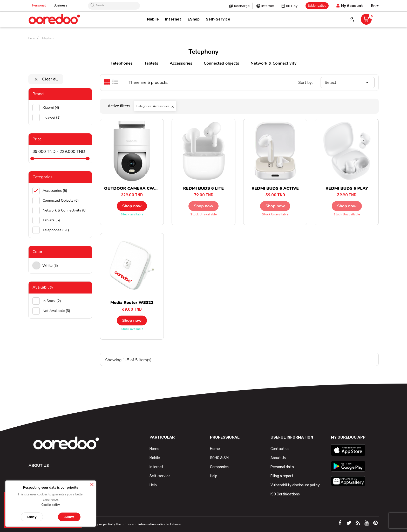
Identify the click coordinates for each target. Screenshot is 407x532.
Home (154, 449)
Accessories (181, 63)
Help (153, 485)
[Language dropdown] (375, 6)
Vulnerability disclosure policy (295, 485)
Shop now (132, 206)
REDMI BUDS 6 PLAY (347, 188)
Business (60, 5)
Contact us (280, 449)
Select (348, 83)
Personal (39, 5)
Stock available (132, 214)
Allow (69, 517)
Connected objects (221, 63)
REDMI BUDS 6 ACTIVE (275, 188)
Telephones (122, 63)
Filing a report (282, 476)
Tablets (151, 63)
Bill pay (292, 6)
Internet (268, 6)
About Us (278, 458)
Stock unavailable (203, 214)
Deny (32, 517)
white (50, 266)
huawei (52, 117)
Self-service (160, 476)
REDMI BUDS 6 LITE (204, 188)
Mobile (155, 458)
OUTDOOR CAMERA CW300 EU (136, 188)
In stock (52, 301)
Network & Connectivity (273, 63)
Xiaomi (51, 108)
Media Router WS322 (132, 303)
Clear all (46, 79)
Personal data (282, 467)
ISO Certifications (285, 494)
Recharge (242, 6)
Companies (219, 467)
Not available (56, 311)
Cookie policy (50, 505)
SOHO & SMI (220, 458)
